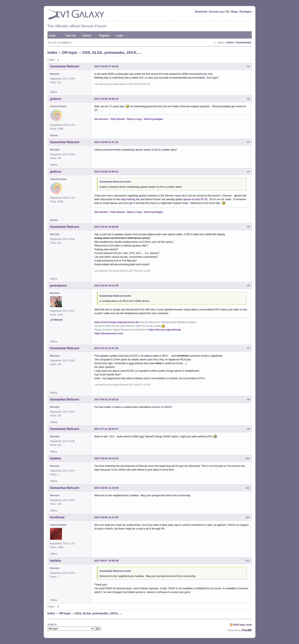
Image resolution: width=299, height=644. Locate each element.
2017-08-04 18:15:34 (106, 458)
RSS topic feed (243, 625)
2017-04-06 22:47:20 (106, 142)
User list (71, 36)
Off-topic (70, 53)
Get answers (101, 119)
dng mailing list (130, 199)
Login (120, 36)
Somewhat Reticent (65, 66)
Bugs (234, 12)
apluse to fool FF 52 (195, 199)
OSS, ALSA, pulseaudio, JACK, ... (112, 53)
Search (87, 36)
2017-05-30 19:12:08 (106, 286)
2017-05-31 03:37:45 (106, 348)
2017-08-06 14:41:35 (106, 517)
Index (52, 36)
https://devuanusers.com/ (109, 333)
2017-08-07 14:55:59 (106, 561)
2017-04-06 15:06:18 (106, 99)
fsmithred (57, 517)
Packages (246, 12)
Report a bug (134, 119)
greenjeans (58, 286)
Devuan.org (216, 12)
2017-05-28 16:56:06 (106, 227)
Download (201, 12)
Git (227, 12)
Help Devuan (118, 119)
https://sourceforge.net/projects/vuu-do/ (117, 322)
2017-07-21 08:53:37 (106, 429)
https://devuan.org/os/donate (165, 330)
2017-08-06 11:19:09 (106, 488)
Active (230, 42)
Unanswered (243, 42)
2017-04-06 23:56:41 (106, 172)
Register (105, 36)
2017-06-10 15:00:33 (106, 399)
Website (58, 320)
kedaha (56, 458)
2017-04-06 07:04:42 (106, 66)
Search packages (153, 119)
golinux (56, 99)
